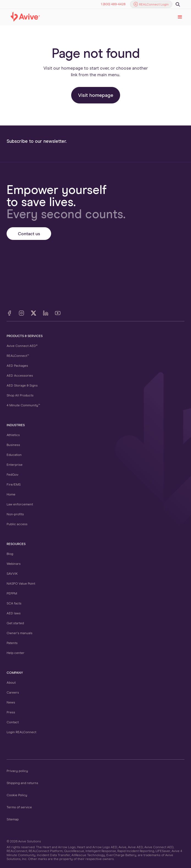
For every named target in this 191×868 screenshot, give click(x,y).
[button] (180, 17)
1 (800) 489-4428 (113, 4)
